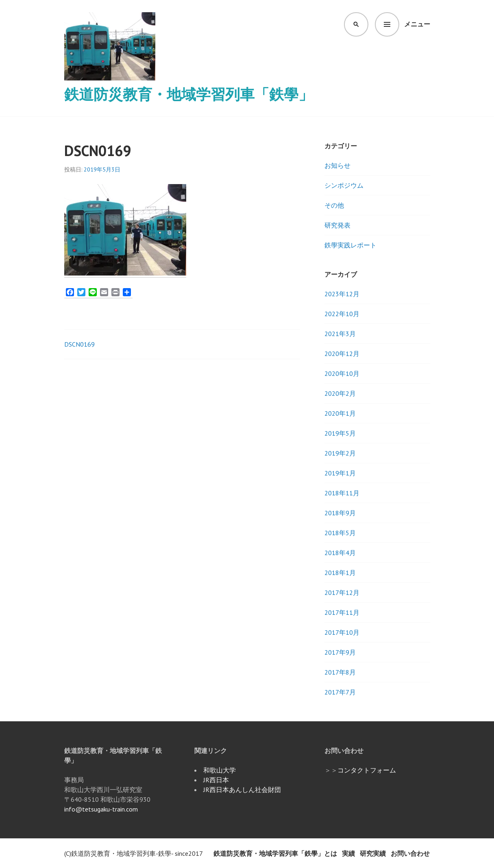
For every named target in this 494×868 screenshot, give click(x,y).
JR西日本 (216, 780)
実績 (348, 853)
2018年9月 (340, 513)
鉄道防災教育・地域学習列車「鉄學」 (189, 94)
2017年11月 (342, 612)
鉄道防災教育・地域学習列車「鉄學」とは (275, 853)
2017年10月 (342, 632)
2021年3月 (340, 334)
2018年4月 (340, 553)
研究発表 (337, 225)
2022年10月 (342, 314)
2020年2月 (340, 393)
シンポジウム (344, 185)
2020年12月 (342, 354)
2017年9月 (340, 652)
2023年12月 (342, 294)
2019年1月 (340, 473)
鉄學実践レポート (350, 245)
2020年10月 (342, 373)
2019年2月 (340, 453)
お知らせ (337, 165)
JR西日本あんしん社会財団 (242, 790)
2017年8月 (340, 672)
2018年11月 (342, 493)
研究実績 (373, 853)
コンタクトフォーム (367, 770)
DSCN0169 (79, 344)
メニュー (417, 24)
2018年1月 (340, 573)
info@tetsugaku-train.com (101, 809)
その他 (334, 205)
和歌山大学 (220, 770)
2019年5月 (340, 433)
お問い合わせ (410, 853)
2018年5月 (340, 533)
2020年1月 (340, 413)
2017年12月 (342, 592)
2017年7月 (340, 692)
